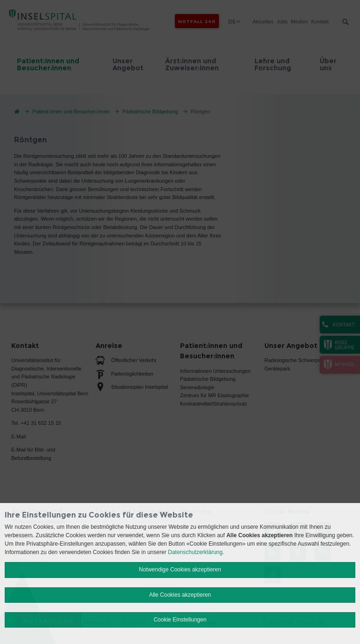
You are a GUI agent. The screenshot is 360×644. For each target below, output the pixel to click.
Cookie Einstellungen (180, 620)
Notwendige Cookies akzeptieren (180, 570)
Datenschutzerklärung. (196, 552)
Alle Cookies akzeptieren (180, 595)
